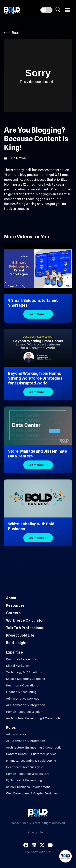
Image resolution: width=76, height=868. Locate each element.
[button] (67, 10)
